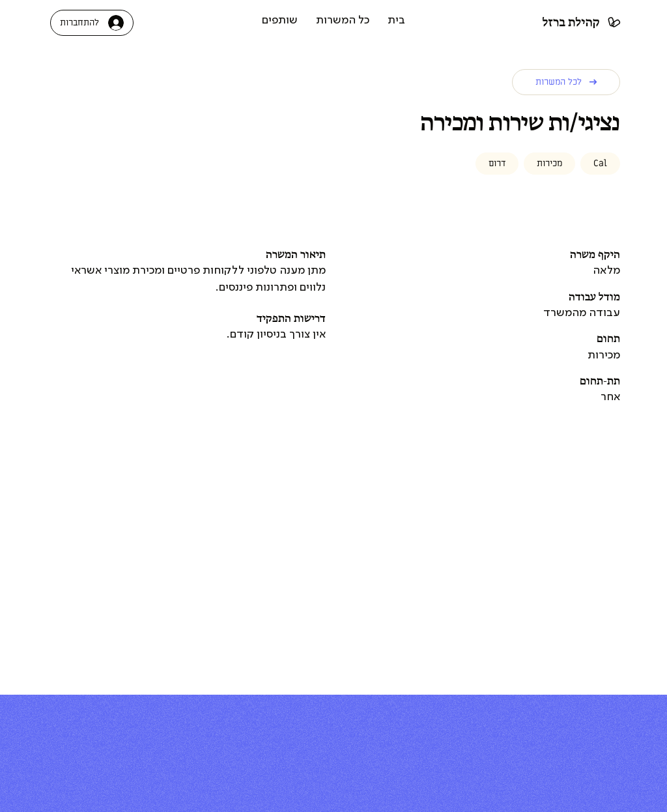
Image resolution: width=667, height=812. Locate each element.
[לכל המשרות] (566, 82)
